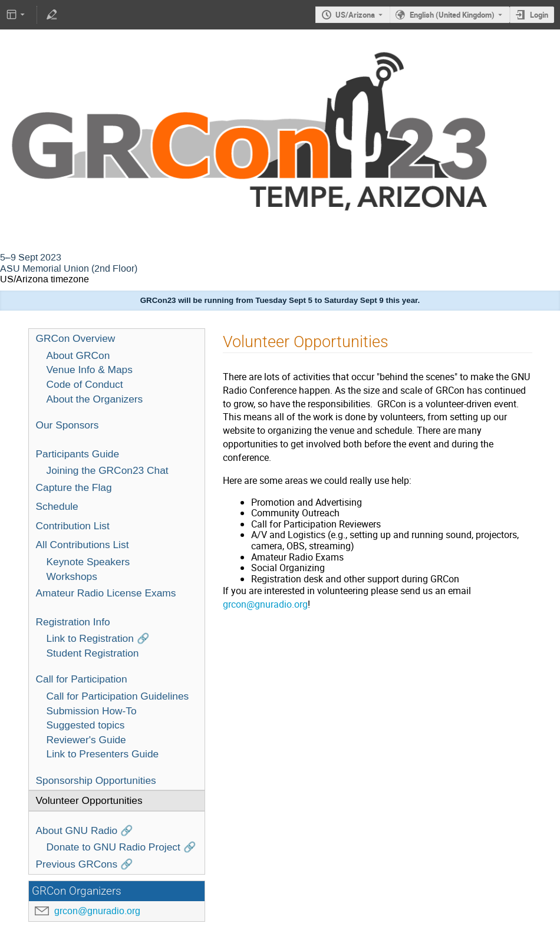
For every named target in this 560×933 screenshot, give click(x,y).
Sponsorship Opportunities (96, 780)
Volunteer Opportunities (89, 800)
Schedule (57, 506)
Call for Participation (82, 679)
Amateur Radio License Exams (106, 593)
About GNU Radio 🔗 (85, 830)
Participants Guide (78, 454)
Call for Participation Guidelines (118, 696)
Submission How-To (92, 711)
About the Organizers (95, 399)
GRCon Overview (76, 338)
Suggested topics (86, 725)
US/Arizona (355, 15)
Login (539, 15)
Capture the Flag (74, 487)
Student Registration (93, 653)
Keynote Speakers (88, 562)
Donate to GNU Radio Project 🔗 (121, 847)
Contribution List (73, 526)
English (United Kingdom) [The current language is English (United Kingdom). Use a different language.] (452, 15)
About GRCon (78, 355)
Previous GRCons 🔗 (85, 864)
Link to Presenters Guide (103, 754)
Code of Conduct (85, 384)
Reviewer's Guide (86, 740)
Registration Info (73, 622)
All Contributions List (83, 545)
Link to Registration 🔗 (98, 638)
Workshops (72, 576)
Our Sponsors (67, 425)
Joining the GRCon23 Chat (108, 470)
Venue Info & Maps (90, 370)
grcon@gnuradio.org (97, 911)
